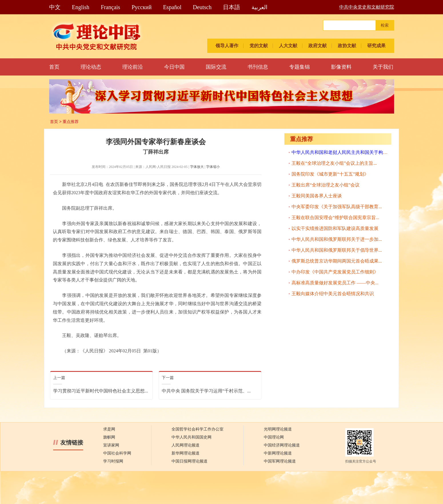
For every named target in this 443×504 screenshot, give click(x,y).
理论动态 (91, 67)
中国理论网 (274, 437)
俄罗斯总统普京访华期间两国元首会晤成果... (337, 261)
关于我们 (383, 67)
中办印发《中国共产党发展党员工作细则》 (335, 272)
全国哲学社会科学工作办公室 (197, 429)
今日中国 (174, 67)
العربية (260, 7)
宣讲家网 (111, 445)
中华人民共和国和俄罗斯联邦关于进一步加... (337, 239)
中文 (55, 7)
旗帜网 (109, 437)
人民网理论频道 (185, 445)
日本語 (232, 7)
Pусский (141, 7)
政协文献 (347, 46)
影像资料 (341, 67)
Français (111, 7)
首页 (54, 67)
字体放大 (197, 167)
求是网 (109, 429)
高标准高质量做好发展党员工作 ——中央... (335, 283)
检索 (385, 25)
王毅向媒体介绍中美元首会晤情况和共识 (333, 294)
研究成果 (376, 46)
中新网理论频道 (278, 453)
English (81, 7)
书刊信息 (258, 67)
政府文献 (318, 46)
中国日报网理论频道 (189, 461)
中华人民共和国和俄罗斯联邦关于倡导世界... (337, 250)
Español (172, 7)
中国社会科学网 (117, 453)
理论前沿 (133, 67)
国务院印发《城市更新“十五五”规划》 (330, 174)
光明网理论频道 (278, 429)
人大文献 (288, 46)
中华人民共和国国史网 (191, 437)
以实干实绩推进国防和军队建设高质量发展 (335, 228)
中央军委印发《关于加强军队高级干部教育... (337, 207)
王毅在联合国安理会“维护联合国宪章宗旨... (335, 218)
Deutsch (202, 7)
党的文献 (259, 46)
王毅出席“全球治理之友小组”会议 (326, 185)
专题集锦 (300, 67)
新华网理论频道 (185, 453)
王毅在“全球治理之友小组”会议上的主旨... (334, 163)
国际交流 (216, 67)
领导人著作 (227, 46)
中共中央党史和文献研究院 (367, 7)
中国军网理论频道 (280, 461)
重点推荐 (71, 122)
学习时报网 (113, 461)
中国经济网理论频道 (282, 445)
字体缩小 (213, 167)
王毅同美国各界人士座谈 (317, 196)
